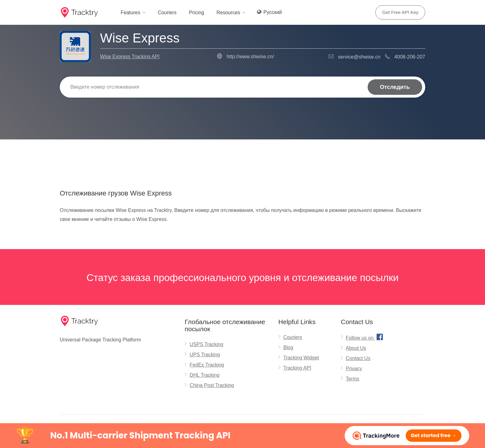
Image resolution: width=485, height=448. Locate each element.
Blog (288, 347)
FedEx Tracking (207, 365)
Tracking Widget (301, 358)
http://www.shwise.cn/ (250, 57)
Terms (352, 379)
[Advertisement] (242, 155)
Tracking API (297, 368)
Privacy (354, 369)
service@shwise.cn (359, 57)
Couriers (167, 13)
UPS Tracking (205, 355)
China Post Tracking (212, 385)
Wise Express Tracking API (130, 57)
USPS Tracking (206, 344)
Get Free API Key (400, 12)
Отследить (395, 87)
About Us (356, 348)
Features (130, 13)
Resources (228, 13)
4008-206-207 (410, 57)
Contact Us (358, 358)
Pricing (197, 13)
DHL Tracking (204, 375)
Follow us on (365, 337)
